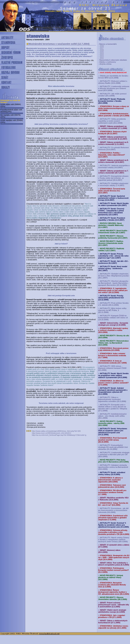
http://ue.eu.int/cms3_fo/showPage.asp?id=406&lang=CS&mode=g (59, 435)
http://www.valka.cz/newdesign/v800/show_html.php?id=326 (56, 431)
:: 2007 (101, 48)
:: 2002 (101, 58)
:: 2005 (101, 52)
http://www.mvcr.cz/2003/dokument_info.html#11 (51, 433)
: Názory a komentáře (107, 44)
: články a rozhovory (107, 62)
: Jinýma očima (105, 64)
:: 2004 (101, 54)
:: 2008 (101, 46)
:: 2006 (101, 50)
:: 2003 (101, 56)
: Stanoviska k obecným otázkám (112, 60)
